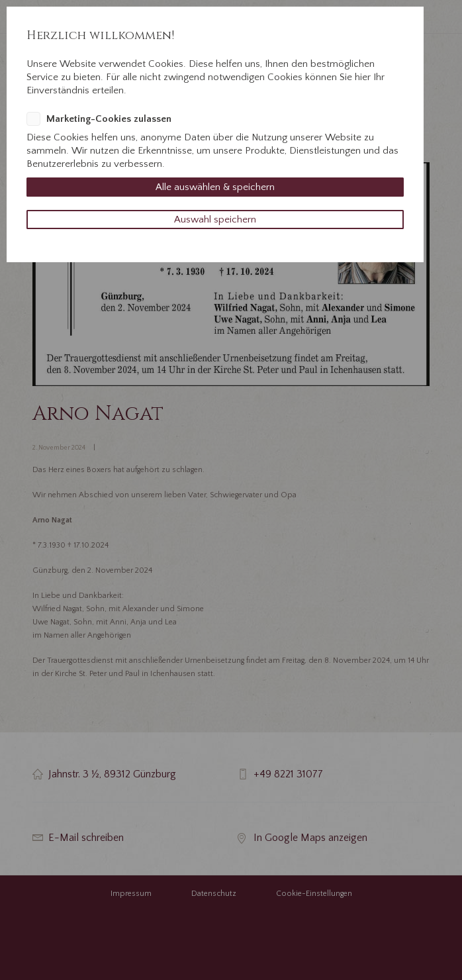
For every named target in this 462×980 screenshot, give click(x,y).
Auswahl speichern (215, 220)
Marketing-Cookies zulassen (109, 119)
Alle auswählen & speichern (215, 187)
